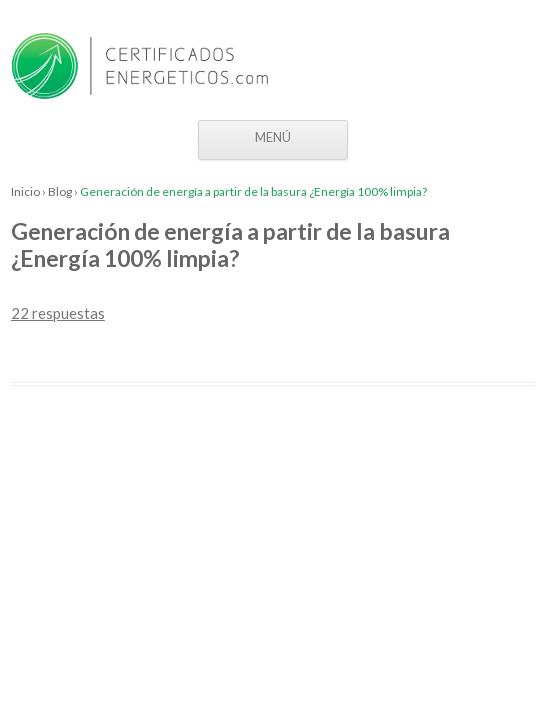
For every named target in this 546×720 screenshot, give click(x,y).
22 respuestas (58, 313)
